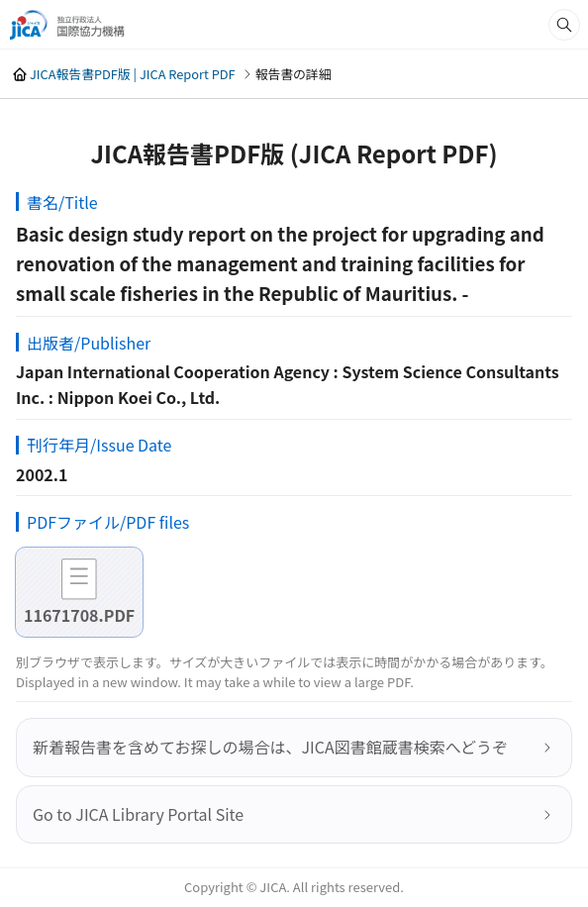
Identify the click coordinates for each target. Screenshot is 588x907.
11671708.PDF (79, 615)
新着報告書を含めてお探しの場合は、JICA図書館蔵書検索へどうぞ (270, 747)
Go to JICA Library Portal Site (138, 814)
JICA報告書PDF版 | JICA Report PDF (133, 74)
